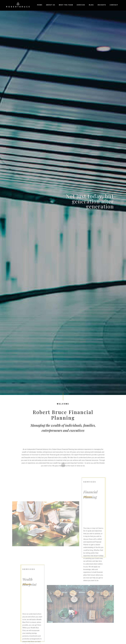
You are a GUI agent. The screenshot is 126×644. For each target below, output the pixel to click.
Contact (114, 5)
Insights (102, 5)
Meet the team (66, 5)
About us (51, 5)
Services (81, 5)
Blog (91, 5)
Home (40, 5)
